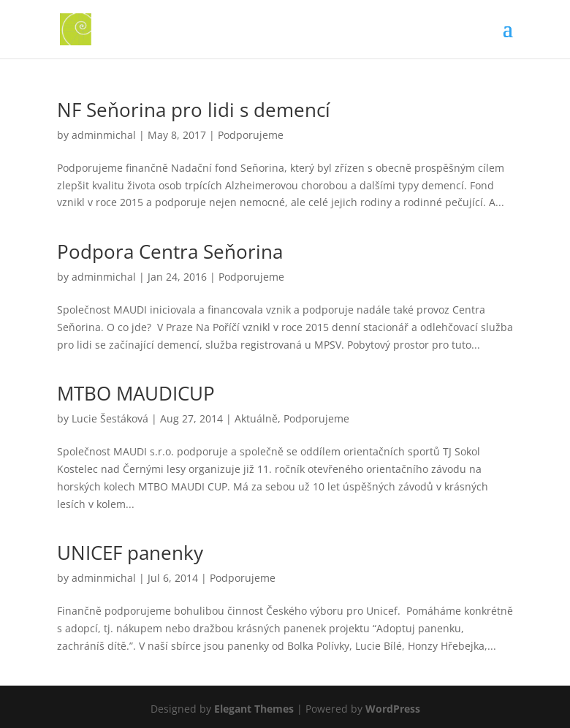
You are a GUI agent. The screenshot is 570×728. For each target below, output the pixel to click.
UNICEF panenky (130, 553)
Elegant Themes (254, 709)
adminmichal (104, 135)
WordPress (393, 709)
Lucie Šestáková (110, 418)
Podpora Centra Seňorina (170, 251)
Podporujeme (251, 135)
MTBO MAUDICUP (136, 393)
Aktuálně (256, 418)
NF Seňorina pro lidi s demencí (194, 110)
